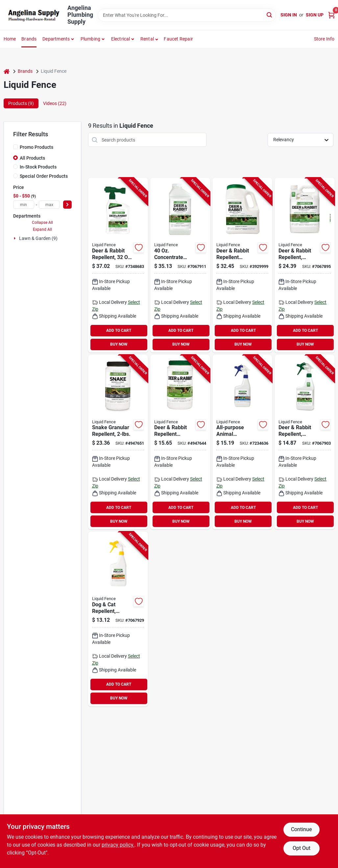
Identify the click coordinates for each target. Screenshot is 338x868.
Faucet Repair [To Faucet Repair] (178, 39)
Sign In (289, 15)
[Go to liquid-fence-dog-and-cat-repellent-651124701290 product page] (118, 619)
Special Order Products (44, 176)
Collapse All (42, 223)
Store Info (324, 39)
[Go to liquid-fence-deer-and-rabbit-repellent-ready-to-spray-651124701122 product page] (304, 442)
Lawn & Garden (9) (38, 238)
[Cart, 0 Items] (331, 15)
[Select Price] (67, 205)
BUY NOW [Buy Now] (119, 344)
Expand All (42, 229)
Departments (56, 39)
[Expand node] (15, 238)
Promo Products (36, 147)
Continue (301, 829)
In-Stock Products (38, 167)
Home (10, 39)
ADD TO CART (119, 330)
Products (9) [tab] (21, 103)
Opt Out (302, 848)
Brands (29, 39)
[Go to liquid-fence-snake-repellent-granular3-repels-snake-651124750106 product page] (118, 442)
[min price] (24, 205)
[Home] (7, 71)
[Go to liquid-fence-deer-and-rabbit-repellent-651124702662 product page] (180, 442)
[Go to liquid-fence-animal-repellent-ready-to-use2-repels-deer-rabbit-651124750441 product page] (118, 265)
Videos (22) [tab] (55, 103)
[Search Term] (187, 15)
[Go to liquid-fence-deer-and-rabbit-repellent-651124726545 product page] (242, 265)
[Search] (270, 15)
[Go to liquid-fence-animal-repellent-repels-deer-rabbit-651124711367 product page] (180, 265)
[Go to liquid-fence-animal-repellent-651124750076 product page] (242, 442)
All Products (32, 158)
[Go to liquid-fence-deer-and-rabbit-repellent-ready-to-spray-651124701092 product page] (304, 265)
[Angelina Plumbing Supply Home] (33, 15)
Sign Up (315, 15)
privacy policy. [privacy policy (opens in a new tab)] (118, 845)
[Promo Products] (15, 147)
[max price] (49, 205)
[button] (149, 39)
